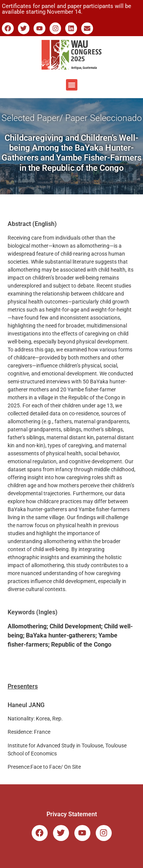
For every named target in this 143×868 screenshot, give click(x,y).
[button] (72, 85)
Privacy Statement (72, 814)
